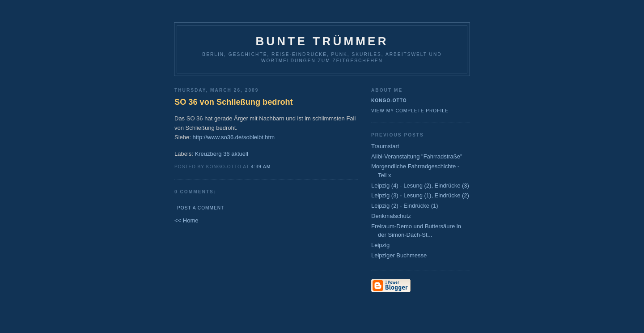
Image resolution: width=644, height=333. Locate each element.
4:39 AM (261, 167)
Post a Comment (201, 208)
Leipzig (380, 245)
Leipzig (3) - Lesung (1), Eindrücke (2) (420, 195)
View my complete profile (410, 111)
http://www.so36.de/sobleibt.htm (233, 137)
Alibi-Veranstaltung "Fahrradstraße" (417, 156)
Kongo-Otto (389, 100)
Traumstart (385, 146)
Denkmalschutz (391, 216)
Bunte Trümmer (322, 41)
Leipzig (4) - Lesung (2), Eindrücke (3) (420, 186)
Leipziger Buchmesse (399, 255)
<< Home (186, 220)
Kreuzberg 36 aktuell (222, 154)
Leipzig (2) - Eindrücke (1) (405, 206)
